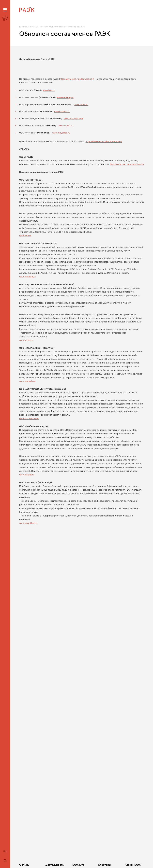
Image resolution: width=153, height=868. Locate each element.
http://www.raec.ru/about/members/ (104, 142)
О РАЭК (24, 865)
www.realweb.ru (62, 112)
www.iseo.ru (49, 90)
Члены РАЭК (133, 865)
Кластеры (105, 865)
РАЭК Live (34, 27)
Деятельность (55, 865)
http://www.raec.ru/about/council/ (77, 79)
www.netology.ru (65, 98)
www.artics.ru (81, 105)
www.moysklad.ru (61, 133)
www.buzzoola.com (74, 119)
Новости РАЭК (47, 27)
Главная (23, 27)
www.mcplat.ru (66, 126)
